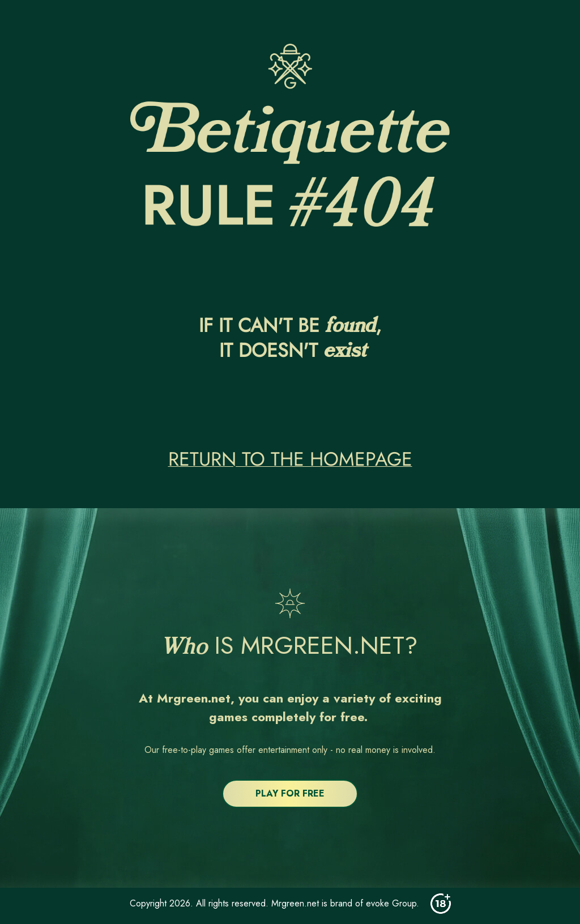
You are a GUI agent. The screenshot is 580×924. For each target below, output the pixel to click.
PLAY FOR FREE (290, 793)
